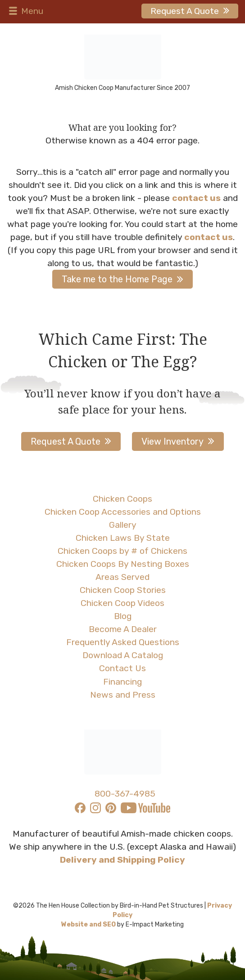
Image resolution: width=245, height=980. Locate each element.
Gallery (123, 525)
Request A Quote (185, 11)
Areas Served (122, 577)
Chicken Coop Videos (122, 603)
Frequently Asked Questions (123, 642)
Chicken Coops (122, 499)
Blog (123, 616)
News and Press (123, 695)
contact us (196, 198)
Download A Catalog (123, 655)
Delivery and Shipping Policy (122, 860)
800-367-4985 (125, 794)
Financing (122, 682)
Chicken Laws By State (123, 538)
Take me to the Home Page (117, 279)
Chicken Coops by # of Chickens (122, 551)
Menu (25, 11)
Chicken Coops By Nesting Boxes (123, 564)
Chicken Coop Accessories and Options (123, 512)
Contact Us (122, 668)
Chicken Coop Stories (123, 590)
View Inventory (172, 441)
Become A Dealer (123, 629)
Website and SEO (88, 924)
